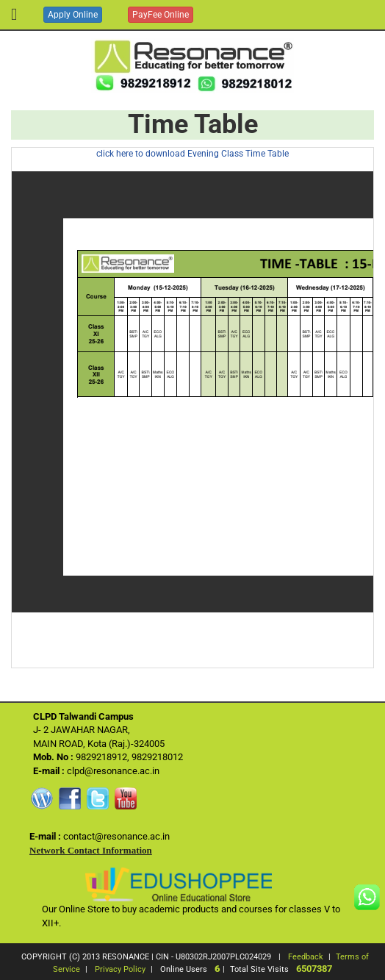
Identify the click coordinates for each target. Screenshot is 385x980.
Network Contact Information (91, 850)
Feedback (306, 957)
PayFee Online (161, 15)
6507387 (314, 969)
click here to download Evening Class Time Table (192, 154)
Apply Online (73, 15)
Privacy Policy (120, 969)
